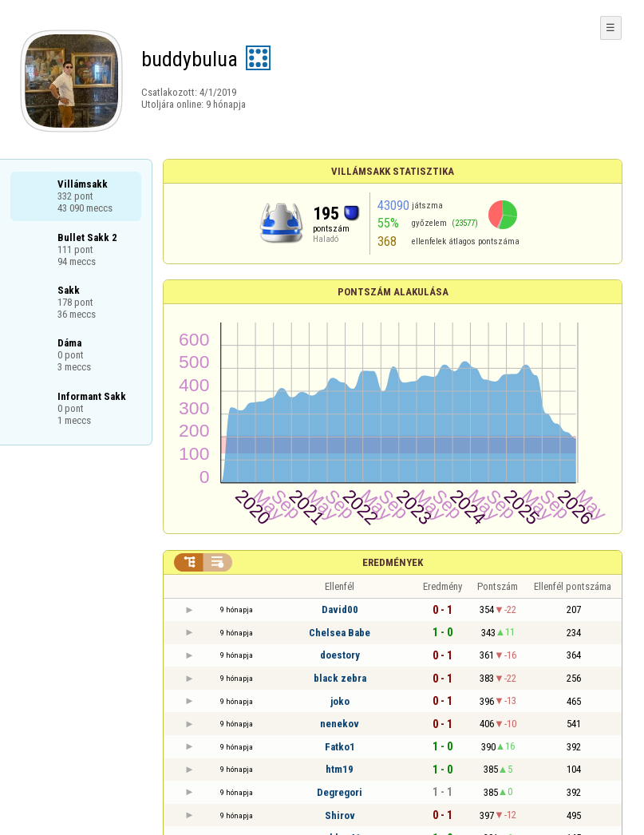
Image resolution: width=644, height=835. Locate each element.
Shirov (340, 815)
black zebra (340, 678)
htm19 (340, 769)
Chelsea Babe (340, 633)
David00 (340, 609)
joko (340, 701)
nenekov (340, 724)
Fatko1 (340, 747)
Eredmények (393, 562)
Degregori (340, 792)
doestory (340, 655)
